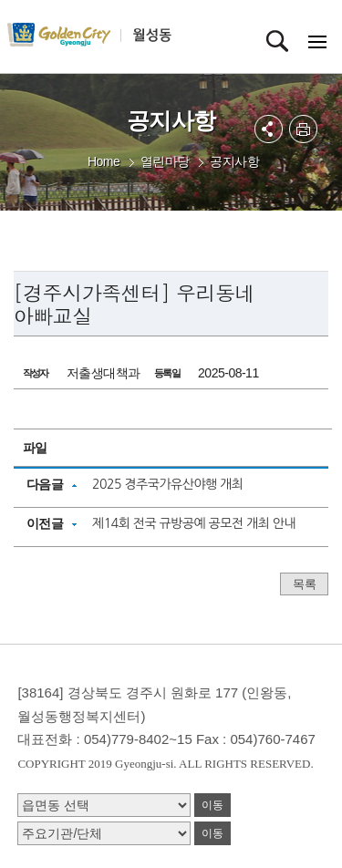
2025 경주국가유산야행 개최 (167, 484)
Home (104, 161)
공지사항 (234, 161)
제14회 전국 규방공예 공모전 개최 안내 (194, 523)
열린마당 (165, 161)
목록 (304, 584)
